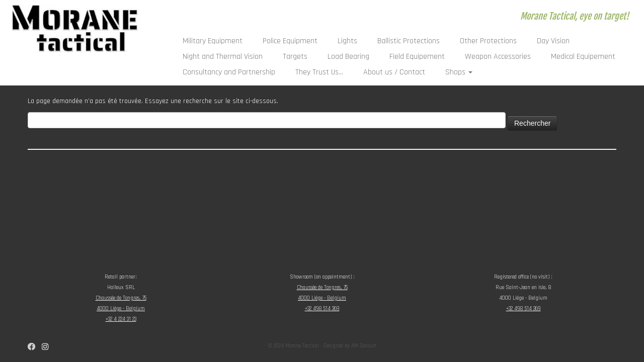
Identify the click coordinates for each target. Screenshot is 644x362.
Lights (347, 41)
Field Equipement (417, 57)
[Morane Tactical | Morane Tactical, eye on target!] (74, 29)
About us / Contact (394, 72)
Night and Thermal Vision (223, 57)
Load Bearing (348, 57)
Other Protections (488, 41)
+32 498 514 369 (322, 309)
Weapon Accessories (498, 57)
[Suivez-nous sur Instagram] (48, 347)
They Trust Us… (319, 72)
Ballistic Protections (409, 41)
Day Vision (553, 41)
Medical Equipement (583, 57)
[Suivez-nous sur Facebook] (35, 347)
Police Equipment (290, 41)
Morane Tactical (302, 346)
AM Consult (364, 346)
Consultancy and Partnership (229, 72)
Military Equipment (213, 41)
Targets (295, 57)
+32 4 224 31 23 (121, 319)
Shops (459, 72)
